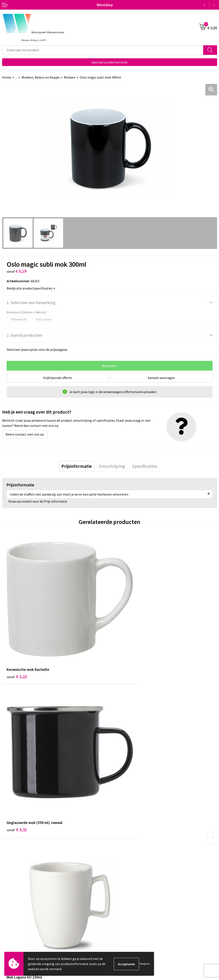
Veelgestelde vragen (127, 857)
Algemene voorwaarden (129, 917)
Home (7, 77)
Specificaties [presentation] (145, 466)
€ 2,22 (17, 649)
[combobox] (103, 50)
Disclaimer (119, 930)
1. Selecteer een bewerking (31, 302)
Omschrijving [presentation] (112, 466)
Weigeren (145, 964)
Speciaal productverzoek (109, 62)
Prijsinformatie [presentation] (77, 466)
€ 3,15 (124, 775)
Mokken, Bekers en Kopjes (41, 77)
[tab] (77, 466)
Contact (8, 917)
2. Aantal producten (24, 335)
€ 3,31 (124, 649)
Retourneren (12, 923)
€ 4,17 (17, 775)
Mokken (70, 77)
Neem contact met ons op (25, 434)
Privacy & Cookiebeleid (128, 923)
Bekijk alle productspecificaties (31, 288)
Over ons (118, 851)
